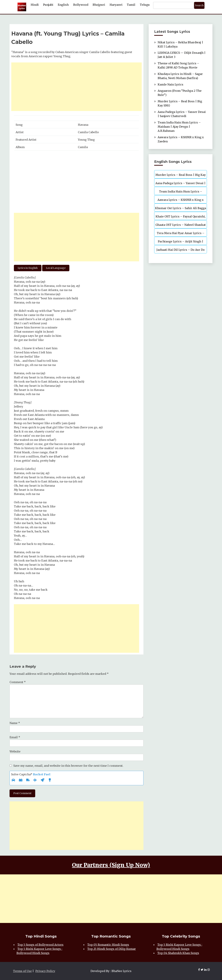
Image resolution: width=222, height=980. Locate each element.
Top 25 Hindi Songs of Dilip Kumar (112, 949)
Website (15, 751)
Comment (18, 682)
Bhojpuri (99, 5)
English (63, 5)
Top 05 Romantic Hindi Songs (108, 945)
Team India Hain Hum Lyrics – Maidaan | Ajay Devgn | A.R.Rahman (179, 127)
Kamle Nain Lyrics (170, 84)
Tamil (131, 5)
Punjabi (48, 5)
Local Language (56, 268)
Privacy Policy (45, 971)
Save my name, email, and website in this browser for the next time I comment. (68, 766)
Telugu (145, 5)
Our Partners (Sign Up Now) (111, 865)
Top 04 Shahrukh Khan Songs (178, 953)
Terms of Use (22, 971)
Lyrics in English (28, 268)
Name (15, 723)
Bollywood (81, 5)
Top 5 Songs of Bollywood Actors (40, 945)
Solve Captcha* (31, 774)
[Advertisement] (76, 87)
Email (15, 737)
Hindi (35, 5)
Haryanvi (116, 5)
